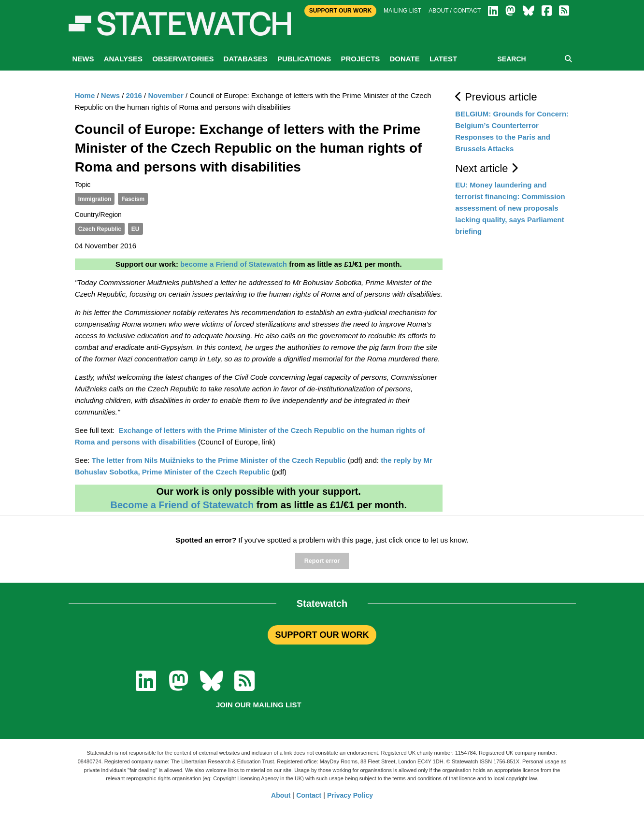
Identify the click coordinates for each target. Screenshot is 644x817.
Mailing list (402, 11)
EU (136, 229)
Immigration (95, 199)
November (165, 95)
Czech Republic (100, 229)
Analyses (123, 59)
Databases (246, 59)
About (281, 795)
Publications (304, 59)
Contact (309, 795)
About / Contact (455, 11)
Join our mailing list (259, 705)
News (83, 59)
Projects (360, 59)
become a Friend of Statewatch (234, 264)
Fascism (133, 199)
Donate (404, 59)
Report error (322, 561)
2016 (134, 95)
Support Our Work (340, 11)
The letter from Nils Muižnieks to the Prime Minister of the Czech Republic (219, 460)
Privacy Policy (350, 795)
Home (85, 95)
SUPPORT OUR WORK (322, 635)
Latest (443, 59)
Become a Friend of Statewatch (182, 505)
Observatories (183, 59)
